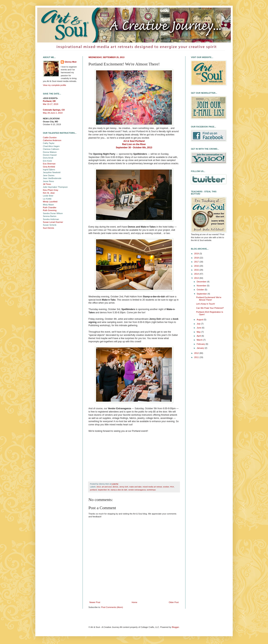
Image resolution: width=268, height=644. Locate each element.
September (202, 294)
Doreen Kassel (50, 155)
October (201, 290)
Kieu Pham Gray (51, 190)
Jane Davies (49, 175)
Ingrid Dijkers (49, 170)
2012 (197, 353)
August (200, 320)
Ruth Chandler (50, 207)
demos (115, 487)
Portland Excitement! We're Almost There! (209, 299)
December (202, 282)
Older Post (174, 602)
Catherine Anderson (52, 140)
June (199, 328)
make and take (135, 487)
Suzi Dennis (48, 228)
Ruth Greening (50, 210)
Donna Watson (50, 152)
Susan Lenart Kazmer (53, 222)
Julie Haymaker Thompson (55, 187)
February (201, 344)
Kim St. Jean (49, 193)
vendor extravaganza (137, 490)
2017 (197, 262)
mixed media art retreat (152, 487)
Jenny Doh (124, 487)
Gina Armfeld (49, 167)
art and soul (107, 487)
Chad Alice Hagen (51, 146)
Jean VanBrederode (52, 178)
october (166, 487)
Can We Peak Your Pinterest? (210, 308)
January (201, 348)
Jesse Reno (48, 181)
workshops (151, 490)
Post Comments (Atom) (112, 607)
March (200, 340)
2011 (197, 357)
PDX (172, 487)
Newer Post (95, 602)
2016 (197, 266)
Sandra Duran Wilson (53, 213)
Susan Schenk (50, 225)
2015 (197, 270)
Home (134, 602)
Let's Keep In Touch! (205, 304)
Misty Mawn (48, 205)
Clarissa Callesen (51, 149)
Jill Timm (47, 184)
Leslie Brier (48, 196)
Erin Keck (47, 161)
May (199, 332)
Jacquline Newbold (52, 172)
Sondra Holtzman (51, 219)
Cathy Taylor (49, 143)
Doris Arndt (48, 158)
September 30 (104, 490)
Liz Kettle (47, 199)
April (199, 336)
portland (93, 490)
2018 (197, 258)
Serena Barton (50, 216)
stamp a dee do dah (119, 490)
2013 (99, 487)
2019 (197, 254)
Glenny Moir (71, 62)
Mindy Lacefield (50, 202)
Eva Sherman (49, 164)
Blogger (175, 627)
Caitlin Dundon (50, 137)
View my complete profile (54, 85)
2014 (197, 274)
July (199, 324)
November (202, 286)
